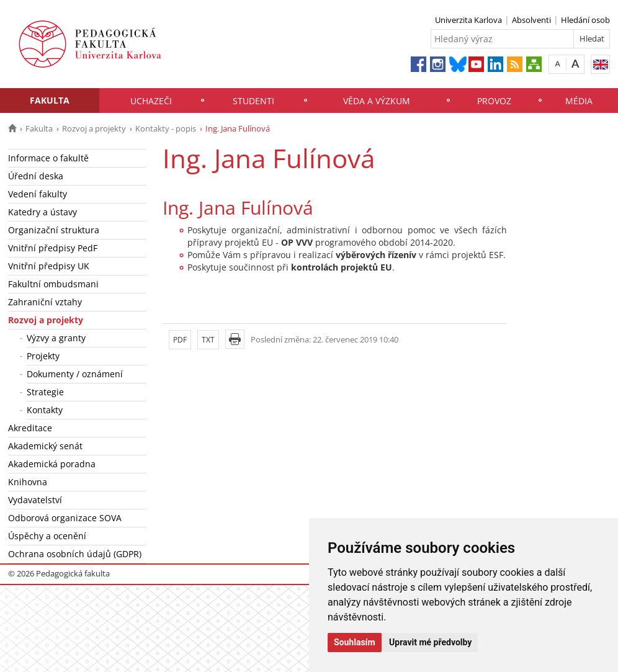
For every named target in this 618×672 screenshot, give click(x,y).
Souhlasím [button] (355, 642)
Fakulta (50, 100)
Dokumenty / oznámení (75, 374)
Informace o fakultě (48, 158)
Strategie (45, 392)
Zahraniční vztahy (45, 302)
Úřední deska (36, 176)
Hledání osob (585, 20)
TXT (208, 340)
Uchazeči (151, 101)
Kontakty (45, 410)
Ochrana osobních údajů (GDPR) (75, 554)
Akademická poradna (52, 464)
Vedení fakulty (38, 194)
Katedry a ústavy (43, 212)
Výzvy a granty (56, 338)
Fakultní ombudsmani (53, 284)
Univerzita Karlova (468, 20)
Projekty (43, 356)
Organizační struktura (54, 230)
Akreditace (30, 428)
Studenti (253, 101)
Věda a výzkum (377, 101)
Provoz (494, 101)
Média (579, 101)
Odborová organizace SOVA (65, 518)
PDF (180, 340)
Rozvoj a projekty (94, 128)
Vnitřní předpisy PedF (53, 248)
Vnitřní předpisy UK (49, 266)
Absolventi (531, 20)
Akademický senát (45, 446)
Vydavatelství (35, 500)
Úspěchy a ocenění (47, 536)
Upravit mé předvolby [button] (430, 642)
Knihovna (28, 482)
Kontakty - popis (166, 128)
